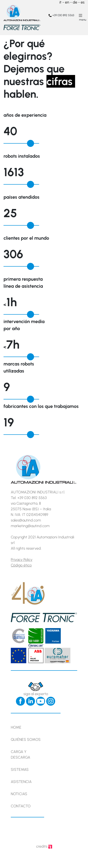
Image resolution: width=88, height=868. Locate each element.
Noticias (19, 794)
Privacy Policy (22, 560)
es (83, 2)
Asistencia (21, 782)
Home (16, 727)
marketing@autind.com (30, 526)
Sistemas (20, 769)
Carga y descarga (21, 754)
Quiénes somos (26, 739)
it (60, 2)
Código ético (21, 565)
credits (44, 846)
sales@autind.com (26, 520)
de (75, 2)
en (67, 2)
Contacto (21, 806)
